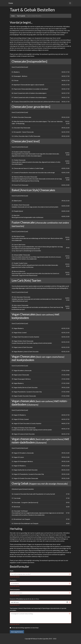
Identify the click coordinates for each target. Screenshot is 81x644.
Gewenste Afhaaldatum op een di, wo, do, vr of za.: (24, 599)
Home (11, 3)
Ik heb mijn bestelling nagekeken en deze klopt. (25, 628)
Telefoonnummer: (15, 590)
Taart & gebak (21, 16)
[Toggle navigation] (70, 3)
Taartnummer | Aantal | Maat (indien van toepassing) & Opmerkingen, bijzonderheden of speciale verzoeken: (38, 609)
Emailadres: (13, 580)
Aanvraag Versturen (17, 632)
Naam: (12, 571)
